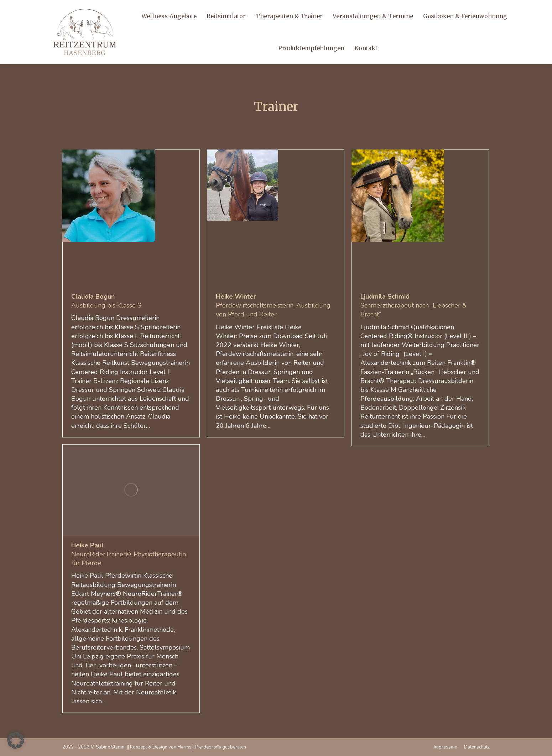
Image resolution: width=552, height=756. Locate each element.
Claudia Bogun (93, 296)
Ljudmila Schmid (385, 296)
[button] (16, 740)
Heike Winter (236, 296)
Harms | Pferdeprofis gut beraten (212, 747)
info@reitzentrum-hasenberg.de (108, 9)
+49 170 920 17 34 (40, 9)
